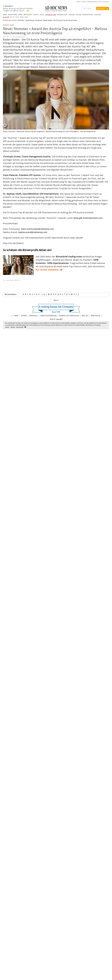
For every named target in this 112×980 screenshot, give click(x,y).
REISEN (22, 17)
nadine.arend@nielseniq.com (33, 232)
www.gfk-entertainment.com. (88, 218)
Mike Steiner (96, 316)
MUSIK (17, 17)
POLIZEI (79, 15)
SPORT (42, 15)
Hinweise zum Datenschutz (69, 316)
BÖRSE (20, 15)
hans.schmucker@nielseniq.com (38, 229)
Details (13, 327)
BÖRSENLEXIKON (92, 2)
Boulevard (39, 20)
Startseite (21, 20)
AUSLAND (72, 15)
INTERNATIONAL (88, 15)
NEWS (5, 15)
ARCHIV (79, 2)
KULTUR (12, 17)
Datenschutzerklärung (48, 316)
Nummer (6, 25)
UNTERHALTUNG (51, 15)
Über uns (85, 316)
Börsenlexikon (11, 294)
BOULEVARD (6, 17)
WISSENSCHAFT (62, 15)
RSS (100, 2)
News (16, 316)
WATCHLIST (106, 2)
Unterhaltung (30, 20)
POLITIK (36, 15)
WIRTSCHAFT (28, 15)
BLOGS (84, 2)
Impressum (33, 316)
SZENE (26, 17)
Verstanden (20, 327)
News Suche (101, 8)
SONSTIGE (98, 15)
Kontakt (24, 316)
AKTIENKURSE (13, 15)
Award (12, 25)
